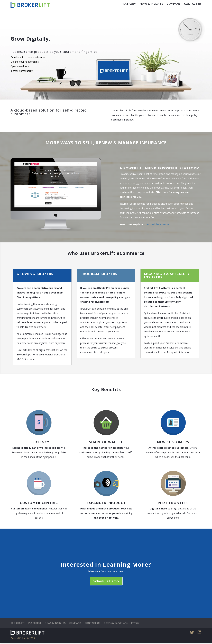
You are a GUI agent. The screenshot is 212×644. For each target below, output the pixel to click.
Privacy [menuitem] (135, 624)
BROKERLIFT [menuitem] (18, 624)
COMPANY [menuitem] (174, 4)
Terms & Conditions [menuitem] (116, 624)
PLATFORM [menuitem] (129, 4)
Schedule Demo (106, 582)
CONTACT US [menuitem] (193, 4)
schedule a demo (158, 225)
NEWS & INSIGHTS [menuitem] (151, 4)
